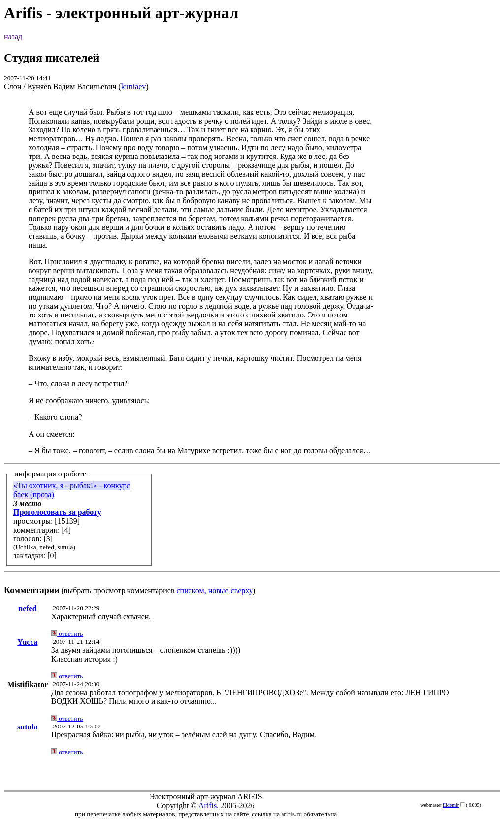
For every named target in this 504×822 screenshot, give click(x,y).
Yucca (27, 642)
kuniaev (134, 86)
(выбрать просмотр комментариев (252, 351)
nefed (27, 609)
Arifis (207, 806)
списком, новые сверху (215, 590)
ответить (67, 634)
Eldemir (451, 805)
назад (13, 37)
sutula (28, 727)
